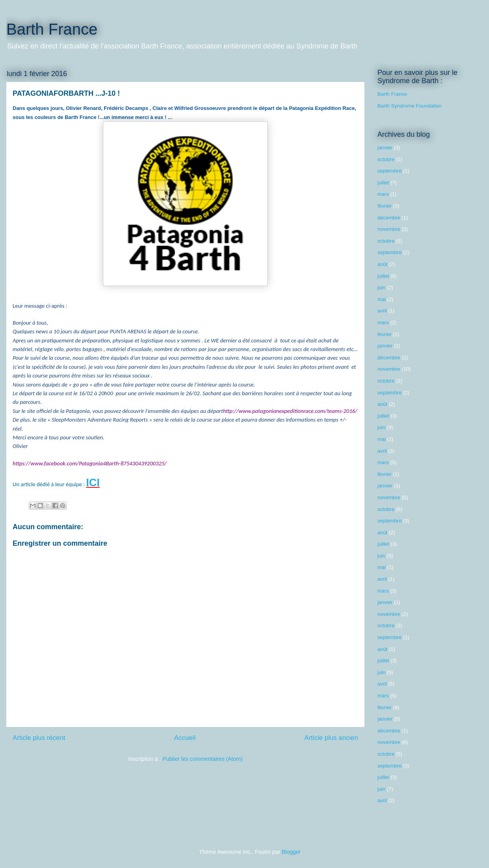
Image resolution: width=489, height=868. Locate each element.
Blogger (291, 852)
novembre (389, 229)
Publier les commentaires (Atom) (203, 759)
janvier (385, 148)
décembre (389, 218)
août (382, 264)
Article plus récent (39, 738)
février (384, 206)
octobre (386, 159)
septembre (389, 171)
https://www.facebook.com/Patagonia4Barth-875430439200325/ (90, 463)
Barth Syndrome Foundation (410, 106)
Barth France (52, 29)
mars (383, 194)
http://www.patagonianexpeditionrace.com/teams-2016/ (290, 411)
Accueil (185, 738)
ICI (93, 483)
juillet (383, 183)
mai (382, 299)
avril (382, 311)
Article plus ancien (331, 738)
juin (381, 287)
